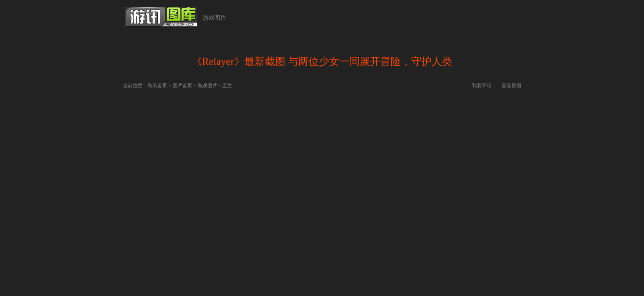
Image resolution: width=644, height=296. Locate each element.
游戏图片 (214, 18)
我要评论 (482, 86)
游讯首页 (157, 86)
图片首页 (182, 86)
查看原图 (511, 86)
